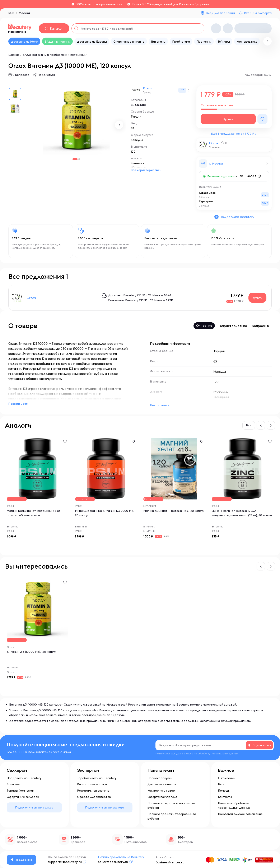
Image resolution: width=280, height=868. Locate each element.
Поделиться (46, 75)
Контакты (225, 797)
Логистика (14, 784)
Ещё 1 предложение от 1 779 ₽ (233, 134)
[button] (119, 125)
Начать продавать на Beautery (121, 857)
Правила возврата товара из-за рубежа (171, 805)
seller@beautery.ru (113, 862)
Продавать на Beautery (24, 778)
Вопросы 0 (260, 326)
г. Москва (216, 163)
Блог (221, 784)
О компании (227, 778)
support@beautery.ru (65, 862)
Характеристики (233, 326)
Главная (14, 55)
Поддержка (22, 860)
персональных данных (224, 753)
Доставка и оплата (162, 784)
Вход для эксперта (258, 13)
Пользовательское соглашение (240, 814)
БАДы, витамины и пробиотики (45, 55)
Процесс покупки (160, 778)
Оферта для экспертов (94, 797)
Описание (204, 326)
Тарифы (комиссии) (20, 791)
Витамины (78, 55)
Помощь (224, 791)
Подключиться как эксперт (105, 807)
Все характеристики (146, 170)
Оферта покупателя (162, 797)
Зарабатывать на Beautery (97, 778)
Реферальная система (93, 791)
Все (249, 425)
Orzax (147, 88)
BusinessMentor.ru (170, 862)
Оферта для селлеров (23, 797)
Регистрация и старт (92, 784)
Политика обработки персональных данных (234, 805)
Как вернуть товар (161, 791)
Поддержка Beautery (234, 217)
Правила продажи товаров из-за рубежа (172, 816)
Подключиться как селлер (34, 807)
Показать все (18, 404)
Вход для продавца (220, 13)
